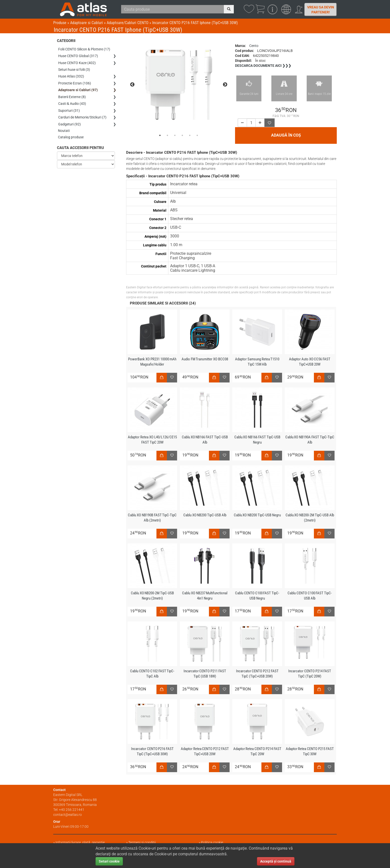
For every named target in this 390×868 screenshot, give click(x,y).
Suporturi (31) (69, 107)
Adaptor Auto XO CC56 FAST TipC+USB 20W (310, 362)
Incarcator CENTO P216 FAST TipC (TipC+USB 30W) (152, 751)
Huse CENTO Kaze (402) (77, 62)
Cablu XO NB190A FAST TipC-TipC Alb (310, 440)
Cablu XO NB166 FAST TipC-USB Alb (205, 440)
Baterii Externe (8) (72, 94)
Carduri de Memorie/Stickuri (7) (82, 113)
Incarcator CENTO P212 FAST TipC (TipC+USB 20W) (257, 674)
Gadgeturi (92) (70, 120)
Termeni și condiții (142, 842)
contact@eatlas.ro (68, 815)
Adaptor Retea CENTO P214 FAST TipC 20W (257, 751)
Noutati (64, 126)
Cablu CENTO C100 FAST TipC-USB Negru (257, 596)
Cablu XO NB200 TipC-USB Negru (257, 515)
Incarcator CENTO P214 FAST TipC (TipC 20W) (310, 674)
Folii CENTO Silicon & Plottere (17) (84, 49)
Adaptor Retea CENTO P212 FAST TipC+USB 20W (205, 751)
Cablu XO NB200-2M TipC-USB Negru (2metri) (152, 596)
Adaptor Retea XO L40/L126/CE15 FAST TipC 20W (152, 440)
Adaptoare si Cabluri (87, 23)
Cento (254, 46)
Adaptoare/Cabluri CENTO (128, 23)
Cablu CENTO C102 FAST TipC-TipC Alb (152, 674)
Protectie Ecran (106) (75, 81)
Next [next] (225, 85)
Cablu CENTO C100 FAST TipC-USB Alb (310, 596)
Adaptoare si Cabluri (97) (78, 88)
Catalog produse (71, 133)
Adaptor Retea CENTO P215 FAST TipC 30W (310, 751)
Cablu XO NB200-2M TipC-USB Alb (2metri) (310, 518)
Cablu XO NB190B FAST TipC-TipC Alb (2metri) (152, 518)
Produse (60, 23)
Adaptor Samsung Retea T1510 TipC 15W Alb (257, 362)
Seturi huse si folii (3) (74, 68)
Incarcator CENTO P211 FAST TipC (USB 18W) (205, 674)
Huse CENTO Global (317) (78, 55)
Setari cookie (109, 861)
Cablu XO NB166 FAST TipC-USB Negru (257, 440)
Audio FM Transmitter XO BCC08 (205, 359)
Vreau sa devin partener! (321, 10)
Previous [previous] (132, 85)
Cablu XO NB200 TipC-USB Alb (205, 515)
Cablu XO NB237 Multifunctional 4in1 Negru (205, 596)
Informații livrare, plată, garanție (80, 842)
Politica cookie (212, 842)
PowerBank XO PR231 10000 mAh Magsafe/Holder (152, 362)
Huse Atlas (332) (71, 75)
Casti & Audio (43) (72, 101)
